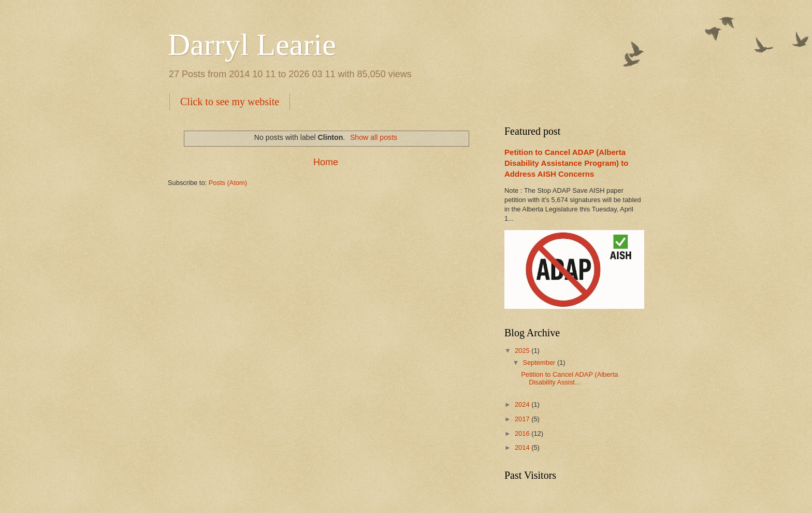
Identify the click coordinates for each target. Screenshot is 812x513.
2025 (523, 351)
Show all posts (374, 137)
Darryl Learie (252, 45)
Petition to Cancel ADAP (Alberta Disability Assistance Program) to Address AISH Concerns (566, 163)
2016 (523, 433)
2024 (523, 404)
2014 (523, 447)
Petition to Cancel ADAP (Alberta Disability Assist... (569, 378)
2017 (523, 419)
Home (326, 162)
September (540, 362)
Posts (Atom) (228, 183)
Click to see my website (230, 102)
